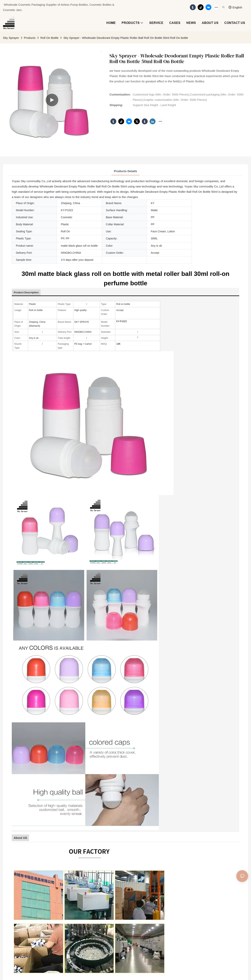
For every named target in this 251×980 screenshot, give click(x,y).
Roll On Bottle (50, 38)
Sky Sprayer (11, 38)
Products (30, 38)
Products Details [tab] (125, 171)
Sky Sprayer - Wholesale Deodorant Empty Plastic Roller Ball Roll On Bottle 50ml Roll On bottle (126, 38)
